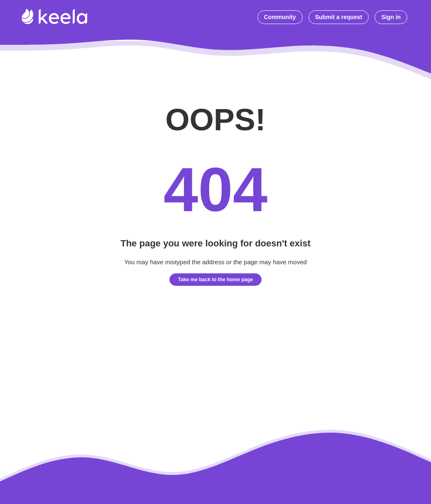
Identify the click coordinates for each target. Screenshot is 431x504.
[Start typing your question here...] (247, 18)
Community (280, 17)
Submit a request (339, 17)
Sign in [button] (391, 17)
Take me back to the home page (216, 280)
